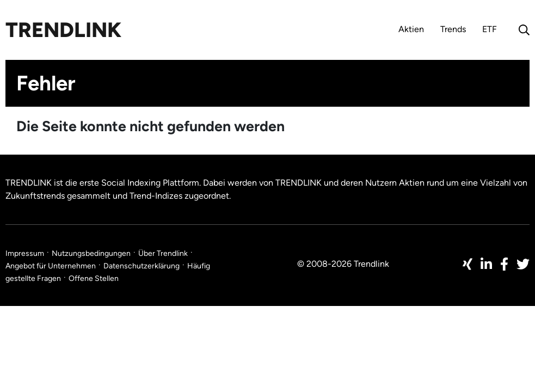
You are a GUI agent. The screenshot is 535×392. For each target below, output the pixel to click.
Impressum (25, 253)
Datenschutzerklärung (142, 266)
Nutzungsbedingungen (91, 253)
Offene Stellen (94, 278)
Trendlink (63, 30)
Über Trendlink (163, 253)
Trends (453, 29)
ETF (490, 29)
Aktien (411, 29)
